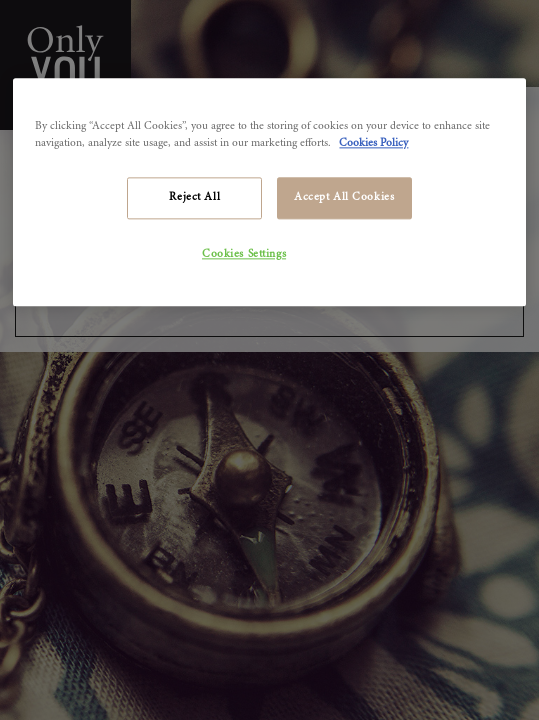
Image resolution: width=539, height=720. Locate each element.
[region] (269, 192)
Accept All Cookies (344, 197)
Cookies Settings (244, 254)
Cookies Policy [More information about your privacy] (373, 143)
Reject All (194, 197)
